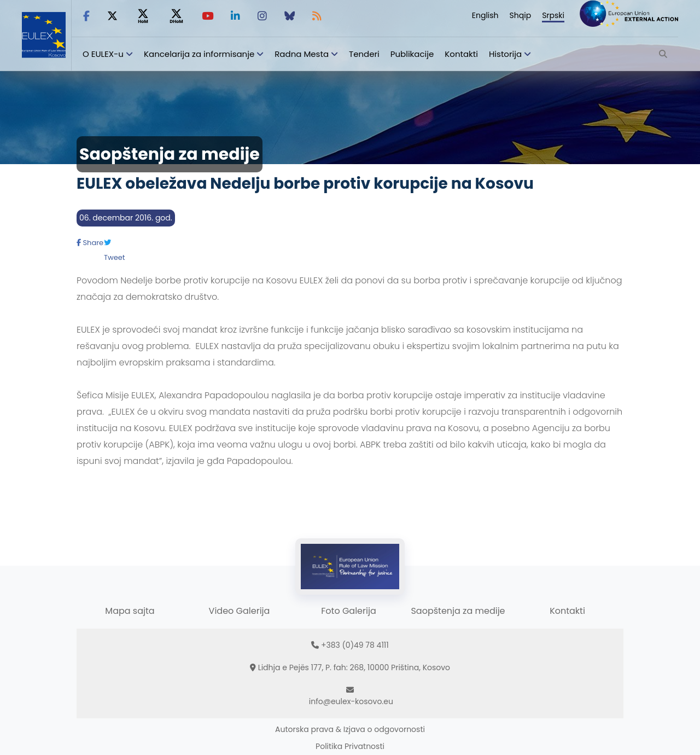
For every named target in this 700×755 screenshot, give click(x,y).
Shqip (521, 15)
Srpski (553, 15)
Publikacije (412, 54)
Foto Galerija (348, 611)
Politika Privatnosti (350, 746)
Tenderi (364, 54)
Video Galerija (240, 611)
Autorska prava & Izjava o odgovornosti (350, 729)
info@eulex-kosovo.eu (351, 701)
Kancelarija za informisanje (200, 54)
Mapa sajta (130, 611)
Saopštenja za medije (458, 611)
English (485, 15)
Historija (505, 54)
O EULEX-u (103, 54)
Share (90, 243)
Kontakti (461, 54)
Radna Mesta (302, 54)
